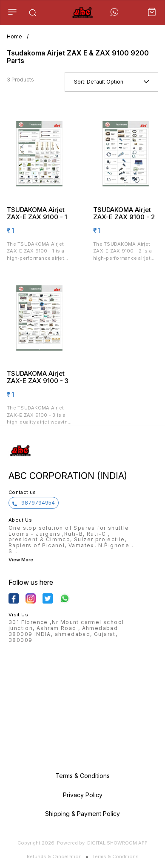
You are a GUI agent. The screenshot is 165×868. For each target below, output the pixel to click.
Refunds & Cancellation (54, 856)
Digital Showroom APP (117, 843)
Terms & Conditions (115, 856)
